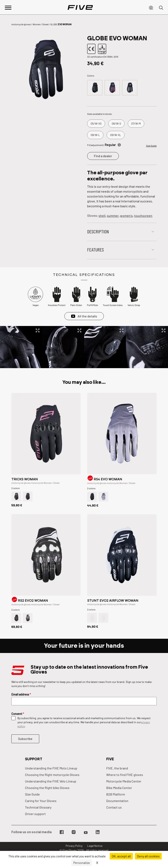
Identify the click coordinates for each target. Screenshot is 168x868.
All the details (87, 316)
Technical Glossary (38, 807)
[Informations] (119, 144)
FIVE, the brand (117, 768)
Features (95, 250)
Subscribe (25, 739)
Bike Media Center (119, 788)
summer (113, 216)
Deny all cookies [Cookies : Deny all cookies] (148, 856)
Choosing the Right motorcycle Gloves (52, 775)
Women (36, 24)
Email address (21, 694)
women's (126, 216)
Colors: (91, 76)
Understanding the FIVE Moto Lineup (51, 768)
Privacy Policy (74, 846)
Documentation (117, 801)
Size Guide (151, 146)
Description (98, 231)
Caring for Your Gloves (41, 801)
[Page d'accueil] (80, 7)
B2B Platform (116, 794)
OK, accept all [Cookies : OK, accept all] (121, 856)
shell (102, 216)
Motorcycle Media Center (124, 781)
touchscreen (143, 216)
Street (45, 24)
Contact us (114, 807)
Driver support (35, 814)
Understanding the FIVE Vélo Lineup (51, 781)
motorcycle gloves (21, 24)
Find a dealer (103, 156)
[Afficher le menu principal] (8, 7)
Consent (18, 714)
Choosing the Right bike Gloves (47, 788)
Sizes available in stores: (100, 114)
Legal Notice (95, 846)
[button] (151, 7)
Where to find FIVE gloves (125, 775)
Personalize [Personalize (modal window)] (82, 863)
